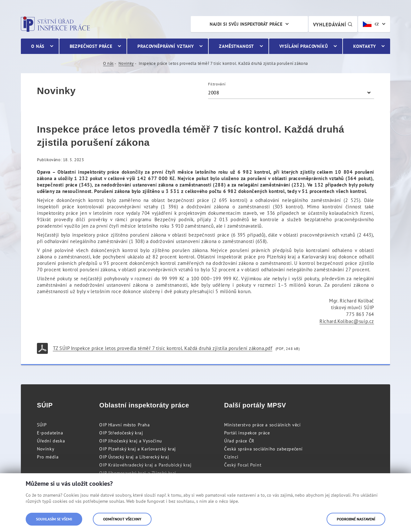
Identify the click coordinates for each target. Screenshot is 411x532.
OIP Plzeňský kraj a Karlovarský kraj (138, 449)
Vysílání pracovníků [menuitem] (304, 46)
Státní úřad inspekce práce (55, 24)
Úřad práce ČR (239, 441)
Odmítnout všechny (122, 519)
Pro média (48, 457)
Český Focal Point (243, 465)
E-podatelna (50, 433)
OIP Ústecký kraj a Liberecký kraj (134, 457)
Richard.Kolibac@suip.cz (347, 321)
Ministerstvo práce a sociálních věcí (262, 425)
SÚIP (42, 425)
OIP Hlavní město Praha (124, 425)
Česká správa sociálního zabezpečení (263, 449)
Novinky (126, 63)
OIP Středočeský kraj (121, 433)
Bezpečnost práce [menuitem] (91, 46)
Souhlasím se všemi (54, 519)
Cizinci (231, 457)
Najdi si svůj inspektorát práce (246, 24)
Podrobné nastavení (356, 519)
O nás (108, 63)
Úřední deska (51, 441)
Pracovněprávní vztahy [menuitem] (166, 46)
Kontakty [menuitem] (365, 46)
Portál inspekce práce (247, 433)
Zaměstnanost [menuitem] (236, 46)
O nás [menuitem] (38, 46)
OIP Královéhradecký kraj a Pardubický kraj (145, 465)
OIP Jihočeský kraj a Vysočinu (131, 441)
